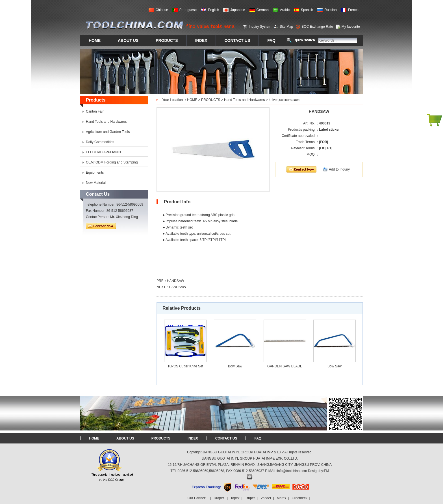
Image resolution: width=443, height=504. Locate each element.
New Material (96, 183)
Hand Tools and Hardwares (245, 100)
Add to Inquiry (339, 169)
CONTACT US (226, 438)
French (353, 10)
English (213, 10)
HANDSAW (176, 281)
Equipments (95, 173)
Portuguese (188, 10)
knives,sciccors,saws (284, 100)
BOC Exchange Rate (317, 27)
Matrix (282, 498)
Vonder (266, 498)
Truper (250, 498)
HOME (192, 100)
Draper (219, 498)
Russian (330, 10)
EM (327, 471)
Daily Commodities (100, 142)
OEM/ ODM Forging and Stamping (112, 162)
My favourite (351, 27)
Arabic (285, 10)
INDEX (193, 438)
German (263, 10)
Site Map (286, 27)
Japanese (238, 10)
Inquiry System (260, 27)
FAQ (258, 438)
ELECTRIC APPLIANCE (104, 152)
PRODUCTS (211, 100)
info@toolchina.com (292, 471)
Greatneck (299, 498)
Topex (235, 498)
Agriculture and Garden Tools (108, 132)
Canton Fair (95, 111)
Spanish (307, 10)
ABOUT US (125, 438)
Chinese (162, 10)
